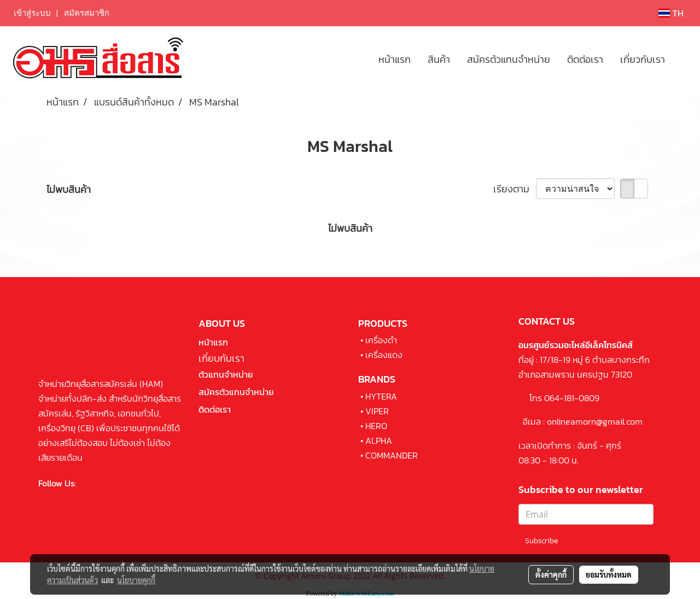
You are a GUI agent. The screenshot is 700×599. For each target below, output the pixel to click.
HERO (376, 426)
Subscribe (541, 541)
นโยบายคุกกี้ (136, 580)
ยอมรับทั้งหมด (609, 574)
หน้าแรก (395, 59)
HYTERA (381, 396)
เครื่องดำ (381, 340)
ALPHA (379, 441)
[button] (683, 59)
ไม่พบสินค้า (69, 189)
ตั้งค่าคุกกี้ (551, 574)
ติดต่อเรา (585, 59)
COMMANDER (392, 455)
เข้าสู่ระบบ (32, 13)
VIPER (377, 411)
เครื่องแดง (384, 355)
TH (671, 13)
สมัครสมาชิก (87, 13)
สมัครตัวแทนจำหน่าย (509, 59)
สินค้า (439, 59)
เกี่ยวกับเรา (643, 59)
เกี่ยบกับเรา (221, 358)
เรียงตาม (515, 189)
